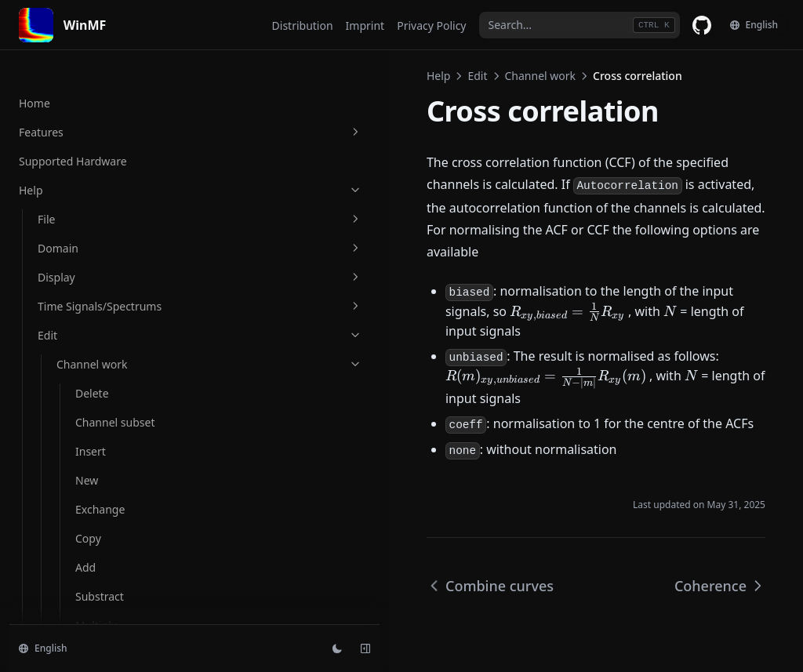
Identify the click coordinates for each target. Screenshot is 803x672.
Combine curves (117, 255)
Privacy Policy (431, 25)
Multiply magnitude (104, 143)
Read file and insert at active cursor (113, 409)
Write (70, 491)
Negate (75, 578)
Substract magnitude (104, 98)
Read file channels (103, 371)
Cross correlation (121, 284)
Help (251, 76)
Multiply (77, 520)
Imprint (365, 25)
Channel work (352, 76)
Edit (290, 76)
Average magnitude (104, 218)
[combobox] (580, 25)
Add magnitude (115, 61)
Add (67, 549)
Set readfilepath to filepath (104, 454)
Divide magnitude (121, 181)
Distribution (303, 25)
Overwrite (82, 607)
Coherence (103, 313)
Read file (79, 342)
